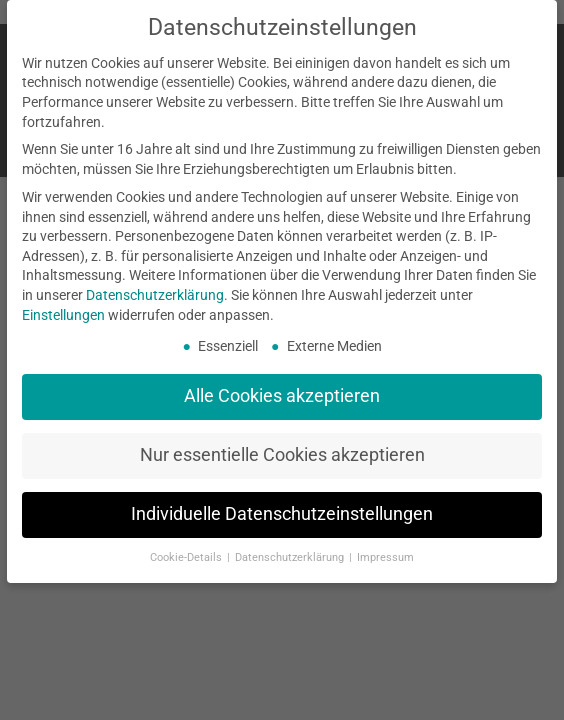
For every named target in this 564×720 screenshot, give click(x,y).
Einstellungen (63, 315)
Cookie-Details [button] (187, 557)
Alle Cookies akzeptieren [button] (282, 396)
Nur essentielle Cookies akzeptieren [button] (282, 455)
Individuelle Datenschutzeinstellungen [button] (282, 514)
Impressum (385, 557)
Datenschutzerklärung (155, 295)
